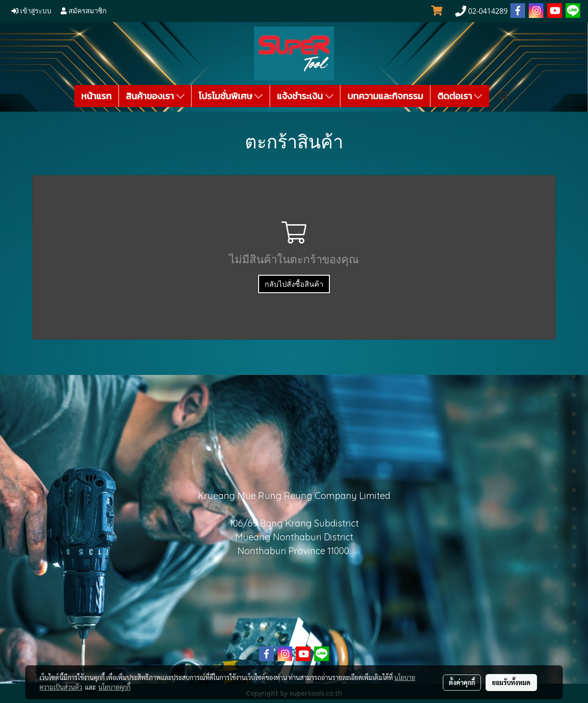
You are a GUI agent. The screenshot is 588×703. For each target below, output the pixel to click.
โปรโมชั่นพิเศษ (231, 96)
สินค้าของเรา (155, 96)
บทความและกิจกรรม (385, 96)
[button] (504, 96)
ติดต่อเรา (460, 96)
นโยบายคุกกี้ (114, 687)
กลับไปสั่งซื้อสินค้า (294, 284)
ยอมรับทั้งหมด (511, 682)
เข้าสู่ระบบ (31, 11)
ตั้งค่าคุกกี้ (462, 682)
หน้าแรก (96, 96)
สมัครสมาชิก (84, 11)
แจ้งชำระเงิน (305, 96)
